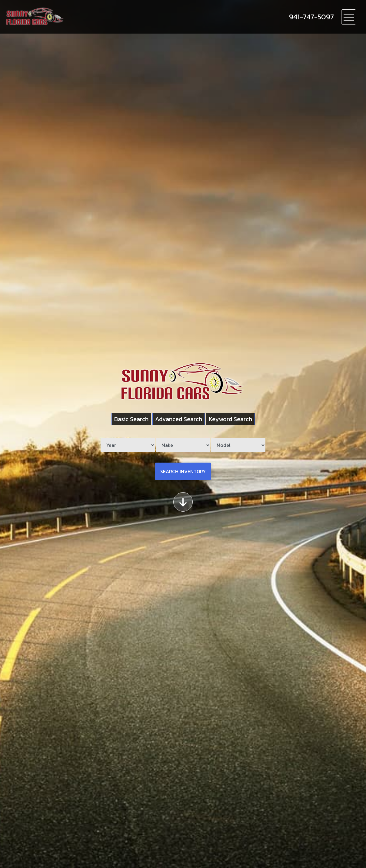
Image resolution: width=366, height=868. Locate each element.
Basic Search (131, 419)
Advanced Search (179, 419)
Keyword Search (230, 419)
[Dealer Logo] (70, 17)
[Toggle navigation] (349, 17)
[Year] (128, 445)
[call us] (311, 17)
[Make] (183, 445)
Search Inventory (183, 471)
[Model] (238, 445)
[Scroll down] (183, 502)
